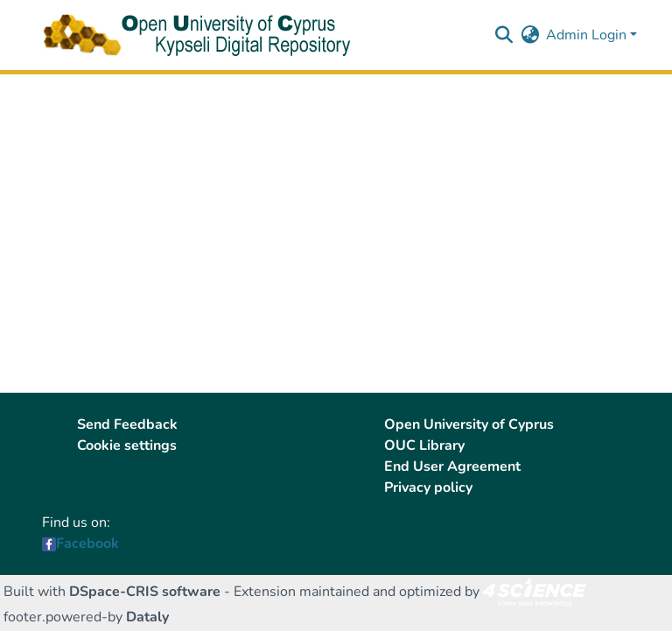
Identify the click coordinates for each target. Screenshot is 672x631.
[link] (535, 592)
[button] (504, 35)
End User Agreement (452, 466)
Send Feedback (127, 424)
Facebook (87, 543)
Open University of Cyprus (469, 424)
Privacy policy (428, 487)
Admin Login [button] (588, 35)
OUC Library (424, 445)
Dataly (147, 617)
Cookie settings (127, 445)
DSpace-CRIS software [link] (145, 592)
